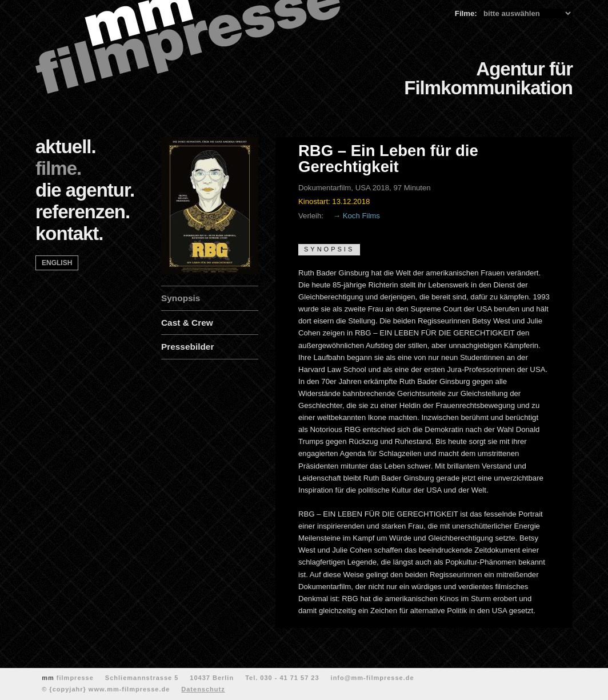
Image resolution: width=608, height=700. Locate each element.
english (57, 263)
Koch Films (361, 216)
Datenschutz (203, 689)
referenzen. (83, 212)
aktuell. (66, 147)
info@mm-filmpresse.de (373, 678)
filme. (58, 168)
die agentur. (85, 190)
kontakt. (69, 233)
